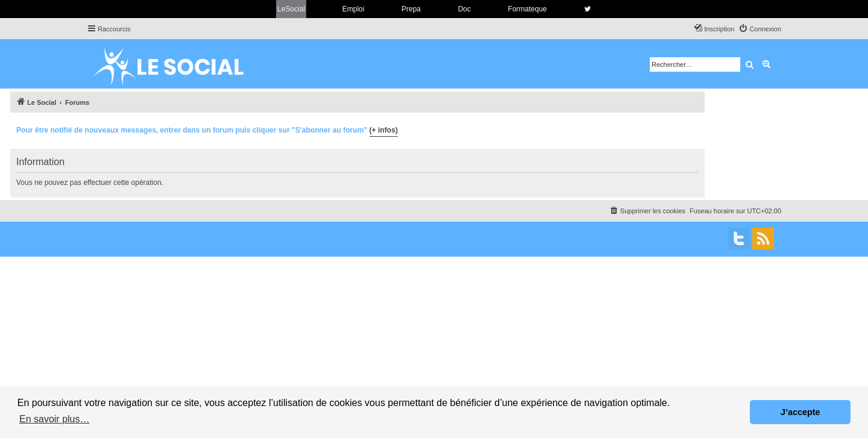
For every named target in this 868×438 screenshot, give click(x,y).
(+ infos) (384, 130)
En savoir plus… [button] (55, 419)
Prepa (411, 9)
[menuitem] (760, 29)
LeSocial (291, 9)
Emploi (354, 9)
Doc (464, 9)
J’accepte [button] (800, 412)
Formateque (528, 9)
